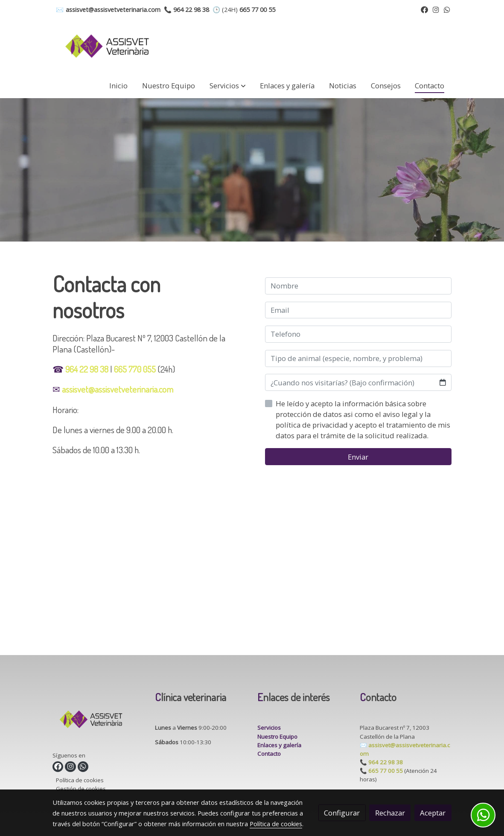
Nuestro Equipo (277, 737)
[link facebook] (424, 9)
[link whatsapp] (447, 9)
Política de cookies (80, 780)
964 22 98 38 (87, 369)
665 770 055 (135, 369)
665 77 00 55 (386, 771)
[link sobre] (98, 721)
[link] (107, 46)
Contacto (269, 754)
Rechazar (390, 813)
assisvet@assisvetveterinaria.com (118, 389)
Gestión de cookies (81, 789)
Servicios (269, 728)
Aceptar (433, 813)
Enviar (358, 457)
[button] (228, 86)
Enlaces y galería (279, 745)
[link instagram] (436, 9)
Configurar (342, 813)
